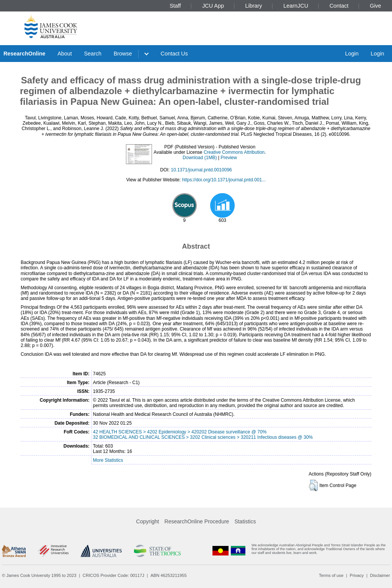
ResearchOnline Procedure (197, 521)
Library (254, 6)
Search (93, 54)
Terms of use (331, 575)
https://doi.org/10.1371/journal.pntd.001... (224, 180)
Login (352, 54)
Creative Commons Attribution (234, 152)
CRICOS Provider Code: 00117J (114, 575)
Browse (123, 54)
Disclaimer (380, 575)
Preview (229, 158)
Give (376, 6)
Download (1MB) (200, 158)
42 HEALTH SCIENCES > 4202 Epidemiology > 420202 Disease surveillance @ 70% (180, 432)
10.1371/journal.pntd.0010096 (201, 170)
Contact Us (174, 54)
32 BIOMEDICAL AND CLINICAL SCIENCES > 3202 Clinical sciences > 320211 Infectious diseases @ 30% (203, 437)
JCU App (213, 6)
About (65, 54)
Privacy (357, 575)
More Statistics (108, 460)
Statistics (245, 521)
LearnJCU (296, 6)
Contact (339, 6)
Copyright (148, 521)
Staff (175, 6)
